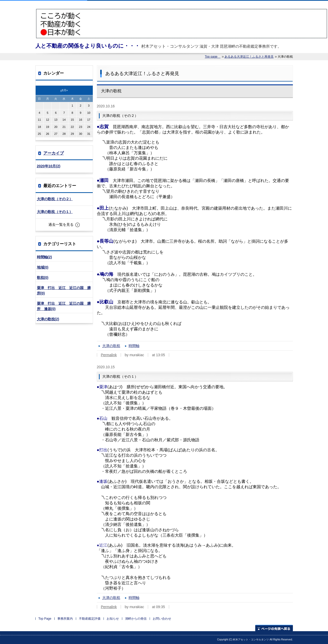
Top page (213, 57)
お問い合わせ (162, 619)
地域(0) (43, 267)
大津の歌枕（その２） (55, 199)
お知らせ (113, 619)
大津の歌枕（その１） (55, 212)
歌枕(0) (43, 278)
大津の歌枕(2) (48, 319)
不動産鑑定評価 (90, 619)
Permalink (109, 355)
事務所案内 (65, 619)
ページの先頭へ (274, 628)
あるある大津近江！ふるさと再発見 (249, 57)
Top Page (45, 619)
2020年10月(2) (49, 166)
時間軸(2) (44, 257)
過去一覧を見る (61, 224)
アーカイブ (54, 153)
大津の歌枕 (111, 346)
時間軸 (134, 346)
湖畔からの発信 (136, 619)
